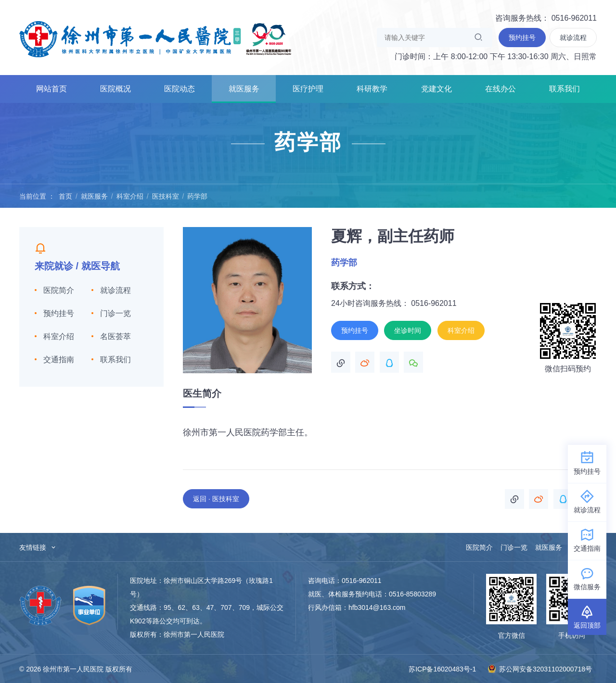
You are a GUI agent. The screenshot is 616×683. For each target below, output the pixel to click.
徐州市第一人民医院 (155, 38)
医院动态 (180, 89)
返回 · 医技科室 (216, 499)
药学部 (197, 196)
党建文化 (436, 89)
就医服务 (244, 89)
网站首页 (51, 89)
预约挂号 (59, 313)
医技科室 (166, 196)
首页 (65, 196)
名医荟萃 (115, 336)
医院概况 (115, 89)
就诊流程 (115, 290)
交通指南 (59, 360)
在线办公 (500, 89)
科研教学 (372, 89)
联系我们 (565, 89)
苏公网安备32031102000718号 (540, 669)
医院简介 (59, 290)
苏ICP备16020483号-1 (442, 669)
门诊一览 (115, 313)
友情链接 (38, 547)
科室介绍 (130, 196)
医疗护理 (308, 89)
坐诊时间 (408, 330)
